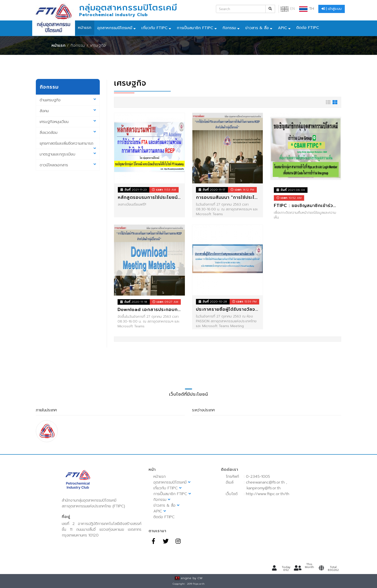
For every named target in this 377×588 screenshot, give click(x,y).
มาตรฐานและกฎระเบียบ (68, 154)
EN (288, 9)
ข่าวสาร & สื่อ (257, 28)
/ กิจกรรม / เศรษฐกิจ (86, 45)
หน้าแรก (85, 28)
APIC (283, 28)
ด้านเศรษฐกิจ (68, 100)
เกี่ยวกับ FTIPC (154, 28)
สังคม (68, 111)
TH (307, 9)
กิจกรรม (229, 28)
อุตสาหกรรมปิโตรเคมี (115, 28)
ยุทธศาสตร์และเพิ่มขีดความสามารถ (68, 145)
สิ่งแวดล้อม (68, 133)
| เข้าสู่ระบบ (332, 9)
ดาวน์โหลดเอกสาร (68, 165)
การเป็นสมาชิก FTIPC (195, 28)
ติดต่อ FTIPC (308, 28)
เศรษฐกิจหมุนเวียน (68, 122)
